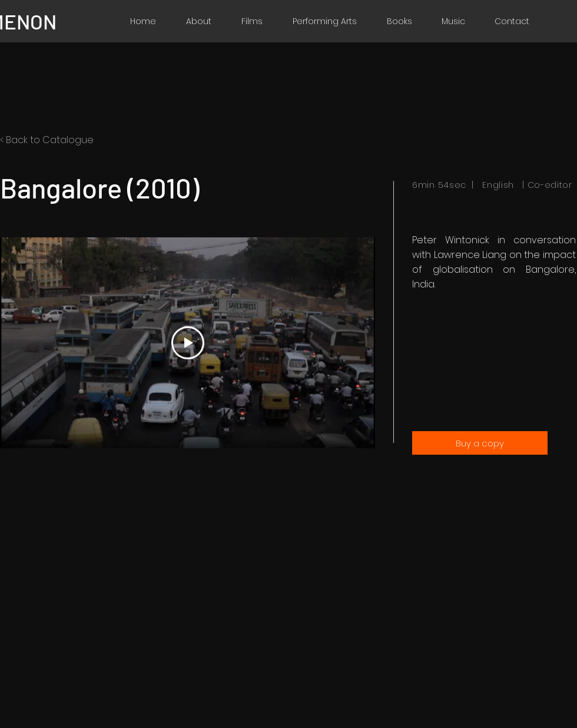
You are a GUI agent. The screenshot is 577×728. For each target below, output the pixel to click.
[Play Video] (188, 343)
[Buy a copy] (480, 443)
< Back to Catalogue (47, 140)
